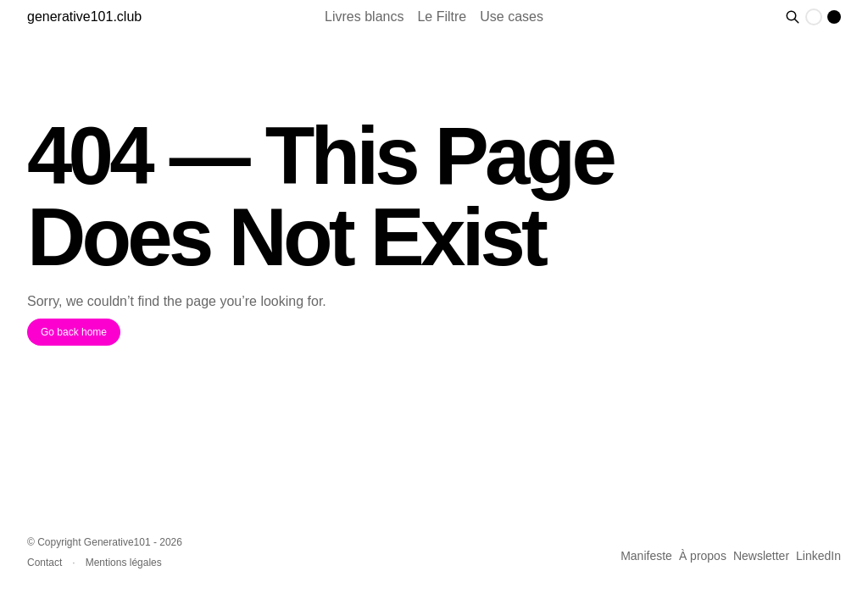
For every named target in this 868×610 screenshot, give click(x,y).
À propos (703, 556)
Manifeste (646, 556)
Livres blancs (364, 17)
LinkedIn (818, 556)
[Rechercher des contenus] (793, 17)
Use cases (512, 17)
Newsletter (761, 556)
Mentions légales (124, 563)
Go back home (74, 332)
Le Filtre (442, 17)
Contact (45, 563)
